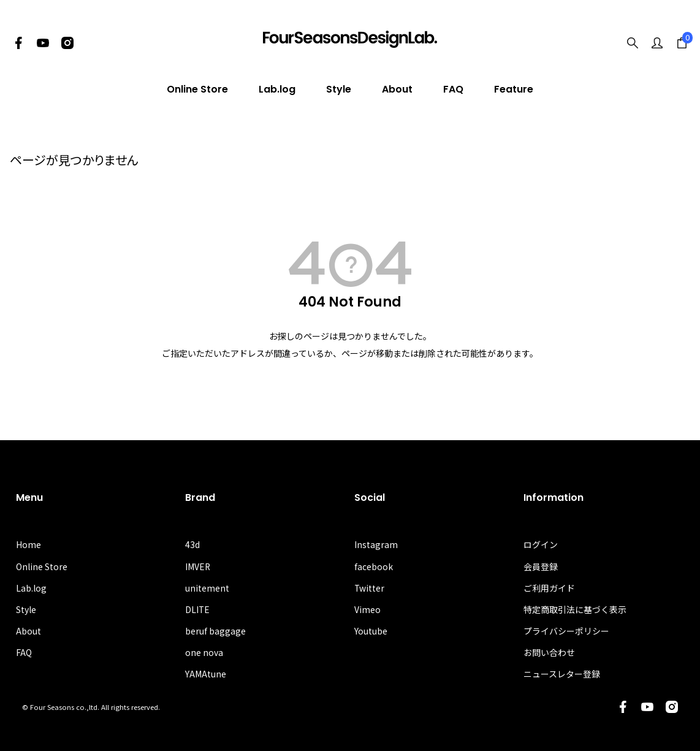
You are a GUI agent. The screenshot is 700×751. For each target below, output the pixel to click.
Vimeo (367, 609)
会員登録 (541, 566)
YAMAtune (206, 674)
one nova (204, 652)
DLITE (198, 609)
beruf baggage (215, 631)
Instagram (376, 544)
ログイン (541, 544)
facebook (374, 566)
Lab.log (277, 89)
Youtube (371, 631)
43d (192, 544)
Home (29, 544)
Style (339, 89)
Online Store (197, 89)
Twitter (370, 588)
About (397, 89)
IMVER (198, 566)
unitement (207, 588)
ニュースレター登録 (562, 674)
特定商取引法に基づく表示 (575, 609)
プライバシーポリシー (566, 631)
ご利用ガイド (549, 588)
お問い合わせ (549, 652)
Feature (514, 89)
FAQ (453, 89)
